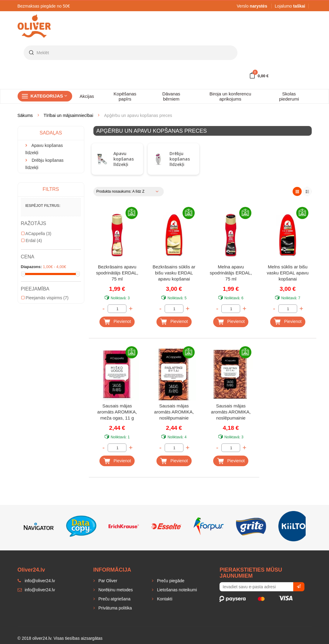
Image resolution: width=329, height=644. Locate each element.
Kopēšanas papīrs (125, 96)
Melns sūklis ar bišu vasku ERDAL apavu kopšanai (288, 273)
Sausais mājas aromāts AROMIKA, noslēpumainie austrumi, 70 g (231, 412)
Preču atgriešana (114, 599)
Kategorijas (49, 96)
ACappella (36, 234)
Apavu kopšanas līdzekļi (124, 159)
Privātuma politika (115, 608)
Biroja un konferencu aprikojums (230, 96)
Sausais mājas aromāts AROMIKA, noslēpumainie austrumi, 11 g (174, 412)
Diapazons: (31, 267)
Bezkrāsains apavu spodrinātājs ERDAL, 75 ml (117, 273)
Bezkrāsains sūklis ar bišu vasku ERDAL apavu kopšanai (174, 273)
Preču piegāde (170, 581)
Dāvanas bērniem (171, 96)
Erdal (32, 241)
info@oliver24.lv (36, 590)
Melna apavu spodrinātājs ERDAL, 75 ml (231, 273)
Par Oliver (107, 581)
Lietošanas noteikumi (176, 590)
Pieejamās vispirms (45, 298)
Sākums (25, 115)
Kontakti (164, 599)
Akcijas (87, 96)
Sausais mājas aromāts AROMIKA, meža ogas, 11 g (117, 412)
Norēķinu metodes (115, 590)
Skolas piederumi (289, 96)
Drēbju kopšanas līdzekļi (180, 159)
